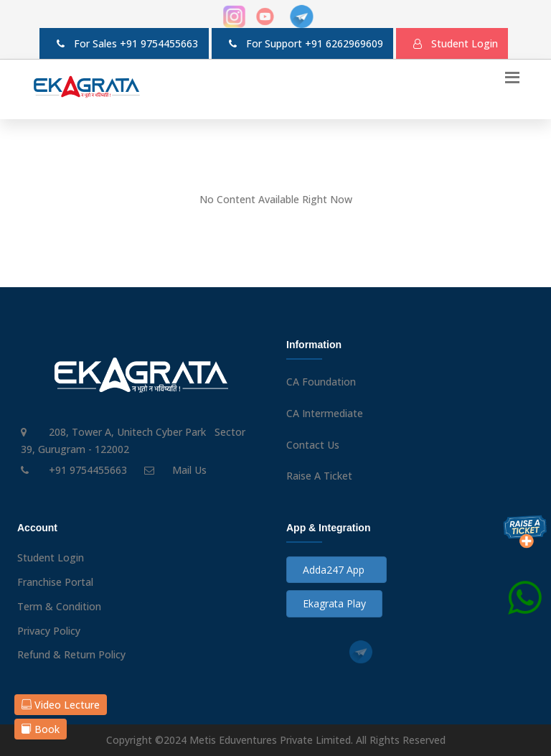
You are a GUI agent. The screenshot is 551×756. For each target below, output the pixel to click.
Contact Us (313, 445)
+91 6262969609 (344, 43)
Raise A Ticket (319, 476)
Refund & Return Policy (71, 654)
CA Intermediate (325, 413)
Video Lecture (61, 705)
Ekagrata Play (334, 603)
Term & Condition (59, 606)
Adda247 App (336, 570)
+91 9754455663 (159, 43)
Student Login (51, 557)
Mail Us (189, 470)
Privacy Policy (49, 631)
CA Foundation (321, 382)
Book (41, 729)
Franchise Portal (55, 582)
